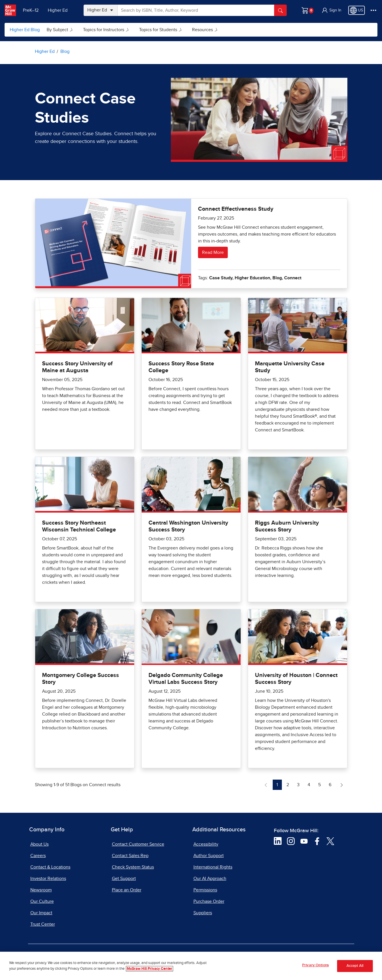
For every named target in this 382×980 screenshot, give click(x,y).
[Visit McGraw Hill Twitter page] (330, 841)
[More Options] (373, 10)
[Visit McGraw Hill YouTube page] (304, 841)
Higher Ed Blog (25, 30)
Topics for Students (162, 30)
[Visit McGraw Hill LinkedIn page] (278, 841)
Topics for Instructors (107, 30)
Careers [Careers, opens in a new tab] (38, 856)
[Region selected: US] (357, 10)
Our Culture (42, 901)
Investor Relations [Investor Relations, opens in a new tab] (48, 879)
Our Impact (41, 913)
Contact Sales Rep (130, 856)
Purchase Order (209, 901)
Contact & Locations (50, 867)
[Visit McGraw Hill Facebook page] (317, 841)
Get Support (124, 879)
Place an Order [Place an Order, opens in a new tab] (127, 890)
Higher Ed (58, 10)
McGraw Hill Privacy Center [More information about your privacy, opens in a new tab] (150, 971)
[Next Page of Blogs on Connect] (342, 785)
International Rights (213, 867)
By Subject (61, 30)
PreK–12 (31, 10)
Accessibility (206, 844)
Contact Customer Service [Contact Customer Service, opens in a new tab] (138, 844)
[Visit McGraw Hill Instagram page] (291, 841)
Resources (206, 30)
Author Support (209, 856)
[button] (331, 10)
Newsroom (41, 890)
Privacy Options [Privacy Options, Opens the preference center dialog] (315, 968)
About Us (39, 844)
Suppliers (203, 913)
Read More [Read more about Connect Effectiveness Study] (213, 252)
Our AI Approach (210, 879)
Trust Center (43, 924)
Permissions (205, 890)
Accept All (355, 968)
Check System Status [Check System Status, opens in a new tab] (133, 867)
